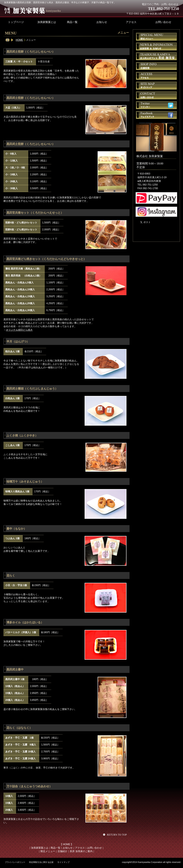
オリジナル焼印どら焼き (19, 330)
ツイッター (156, 105)
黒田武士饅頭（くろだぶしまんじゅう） (32, 389)
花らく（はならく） (19, 728)
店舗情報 (156, 66)
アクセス (80, 848)
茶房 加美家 (156, 56)
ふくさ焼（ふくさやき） (22, 435)
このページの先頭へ (115, 835)
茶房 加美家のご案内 (81, 851)
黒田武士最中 (15, 669)
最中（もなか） (16, 529)
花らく (11, 575)
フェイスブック (156, 115)
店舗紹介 (62, 851)
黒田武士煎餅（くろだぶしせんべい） (31, 52)
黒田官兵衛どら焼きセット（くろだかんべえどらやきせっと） (46, 259)
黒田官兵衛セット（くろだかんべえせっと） (35, 213)
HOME (19, 40)
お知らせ (68, 848)
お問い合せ (156, 95)
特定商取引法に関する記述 (41, 862)
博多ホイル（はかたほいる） (25, 622)
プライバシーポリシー (15, 862)
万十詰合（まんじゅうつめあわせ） (29, 786)
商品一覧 (56, 848)
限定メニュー (48, 851)
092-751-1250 (168, 9)
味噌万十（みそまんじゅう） (25, 481)
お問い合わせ (95, 848)
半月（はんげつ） (18, 341)
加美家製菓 (34, 11)
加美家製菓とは (40, 848)
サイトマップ (156, 86)
